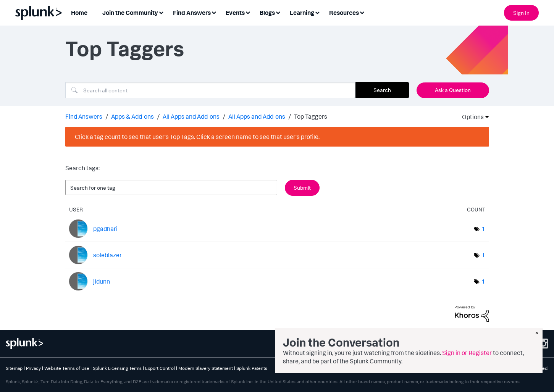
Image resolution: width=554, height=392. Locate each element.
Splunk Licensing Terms (117, 368)
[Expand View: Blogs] (278, 12)
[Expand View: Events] (248, 12)
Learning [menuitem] (302, 13)
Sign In (521, 13)
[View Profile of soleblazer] (107, 255)
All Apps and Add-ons (191, 116)
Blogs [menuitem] (267, 13)
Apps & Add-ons (132, 116)
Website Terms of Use (67, 368)
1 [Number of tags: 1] (483, 229)
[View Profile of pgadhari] (105, 229)
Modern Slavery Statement (206, 368)
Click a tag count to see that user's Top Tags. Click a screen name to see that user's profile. (197, 137)
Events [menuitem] (235, 13)
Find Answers (84, 116)
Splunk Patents (252, 368)
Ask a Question (453, 90)
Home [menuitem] (79, 13)
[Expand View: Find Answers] (214, 12)
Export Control (160, 368)
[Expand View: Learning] (317, 12)
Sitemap (14, 368)
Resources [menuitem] (344, 13)
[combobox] (210, 90)
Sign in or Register (467, 353)
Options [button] (470, 117)
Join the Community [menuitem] (130, 13)
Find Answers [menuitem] (192, 13)
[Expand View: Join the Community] (161, 12)
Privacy (33, 368)
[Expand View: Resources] (362, 12)
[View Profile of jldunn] (102, 281)
